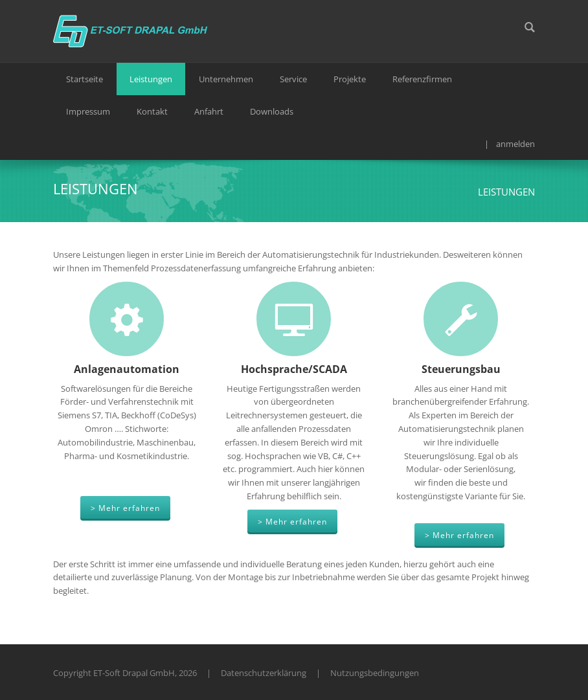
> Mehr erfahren (125, 508)
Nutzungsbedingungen (375, 673)
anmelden (515, 144)
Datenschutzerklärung (264, 673)
